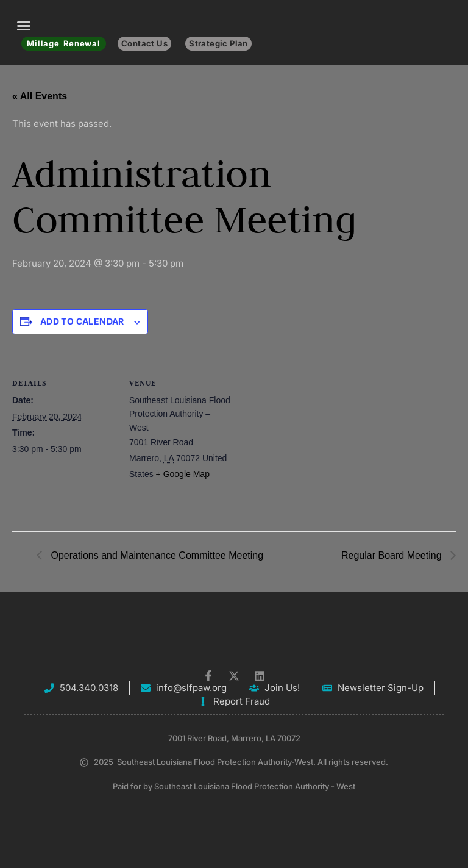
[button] (24, 26)
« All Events (40, 96)
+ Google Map (183, 474)
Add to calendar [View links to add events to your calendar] (82, 321)
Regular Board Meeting (393, 555)
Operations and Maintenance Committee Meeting (156, 555)
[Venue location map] (310, 438)
